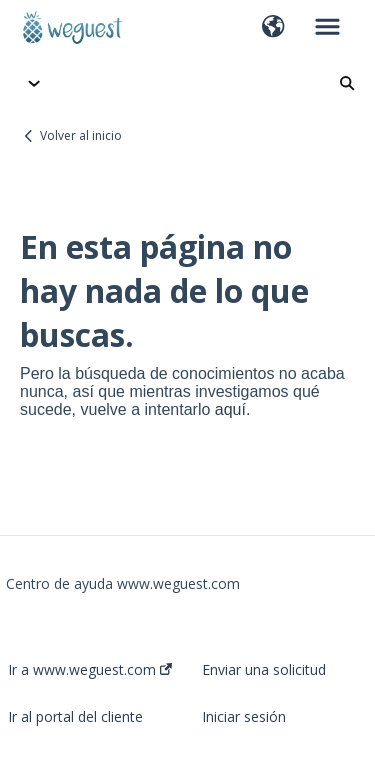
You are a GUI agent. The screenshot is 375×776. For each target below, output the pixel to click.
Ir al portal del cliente (75, 717)
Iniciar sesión (244, 717)
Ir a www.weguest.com (90, 670)
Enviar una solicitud (264, 670)
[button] (273, 28)
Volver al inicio (81, 135)
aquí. (233, 409)
